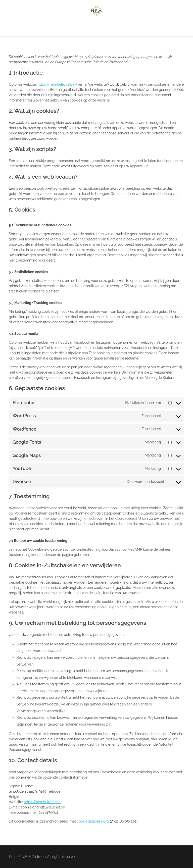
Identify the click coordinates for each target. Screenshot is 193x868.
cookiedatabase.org (93, 821)
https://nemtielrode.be (56, 84)
